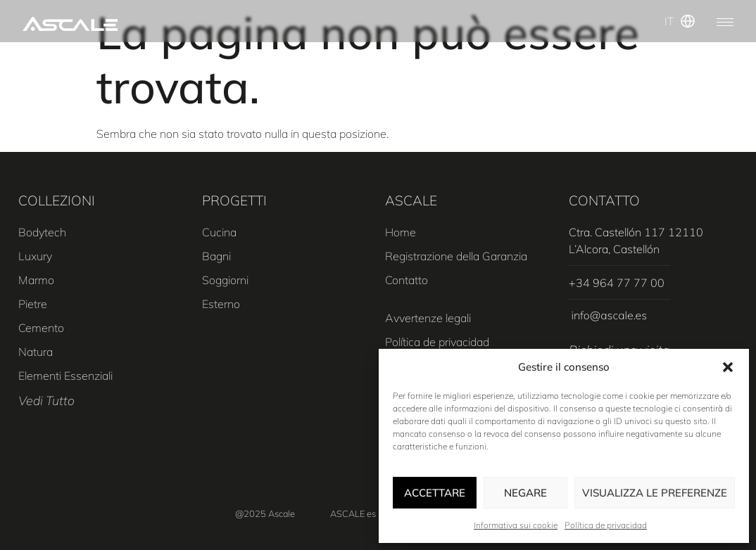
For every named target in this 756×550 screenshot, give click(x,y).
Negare (525, 493)
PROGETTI (234, 200)
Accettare (435, 493)
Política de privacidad (606, 525)
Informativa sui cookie (516, 525)
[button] (728, 367)
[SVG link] (70, 24)
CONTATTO (604, 200)
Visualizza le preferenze (655, 493)
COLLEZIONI (57, 200)
